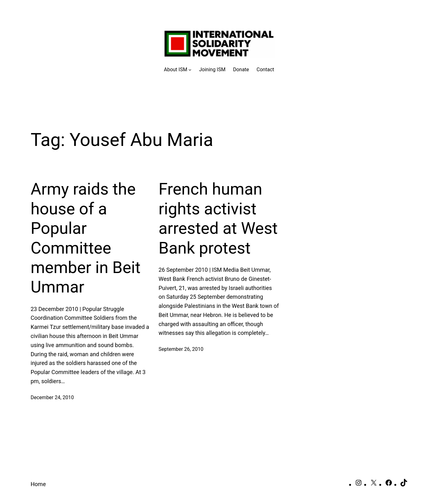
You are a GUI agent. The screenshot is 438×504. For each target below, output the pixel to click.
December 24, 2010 (52, 397)
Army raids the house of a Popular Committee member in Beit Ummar (86, 238)
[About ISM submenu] (178, 70)
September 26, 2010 (181, 349)
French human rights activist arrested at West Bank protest (218, 218)
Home (38, 484)
